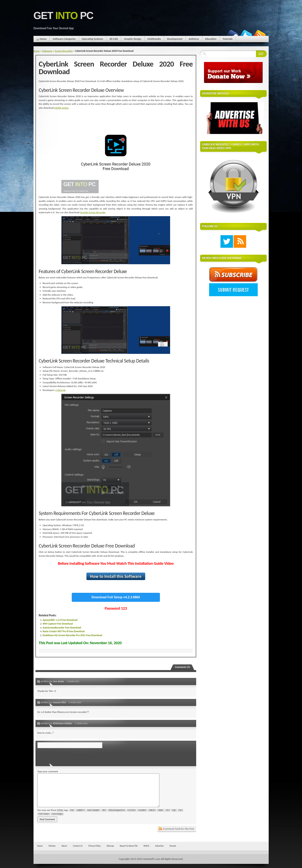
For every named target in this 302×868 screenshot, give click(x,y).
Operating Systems (93, 39)
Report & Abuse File (129, 846)
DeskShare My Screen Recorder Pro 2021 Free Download (72, 635)
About (64, 846)
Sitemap (110, 846)
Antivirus (194, 39)
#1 (39, 681)
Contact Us (78, 846)
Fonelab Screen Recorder (93, 212)
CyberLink (61, 390)
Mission (52, 846)
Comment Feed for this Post (179, 829)
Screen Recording (64, 51)
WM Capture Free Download (58, 624)
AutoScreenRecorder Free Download (62, 628)
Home (43, 39)
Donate (173, 846)
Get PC (63, 16)
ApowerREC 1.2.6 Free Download (60, 620)
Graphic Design (133, 39)
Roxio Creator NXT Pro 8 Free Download (64, 631)
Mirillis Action (61, 108)
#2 (39, 702)
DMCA (146, 846)
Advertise (160, 846)
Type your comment (48, 771)
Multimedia (154, 39)
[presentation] (64, 756)
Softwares (47, 51)
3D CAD (114, 39)
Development (175, 39)
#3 (39, 723)
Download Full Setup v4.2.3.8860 (116, 597)
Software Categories (64, 39)
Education (211, 39)
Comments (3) (182, 667)
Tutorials (228, 39)
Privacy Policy (94, 846)
